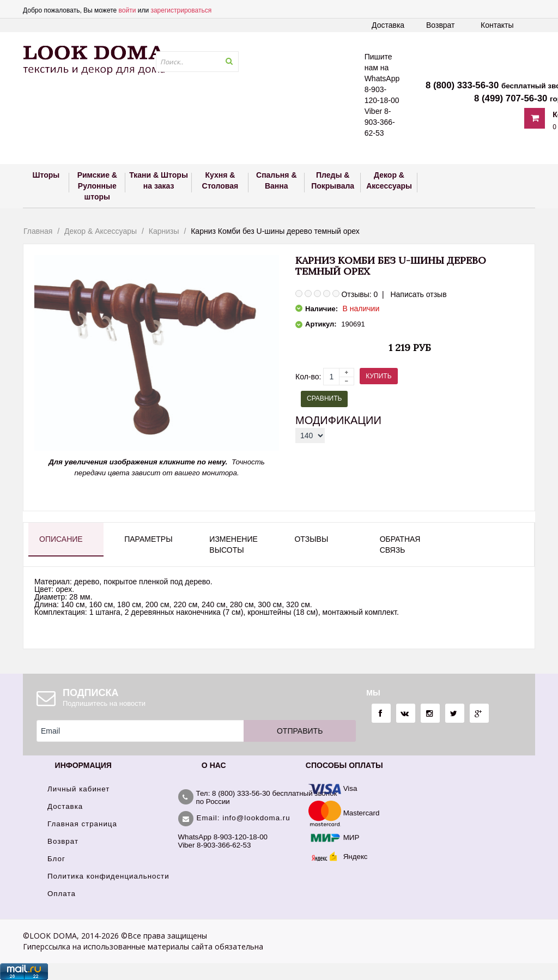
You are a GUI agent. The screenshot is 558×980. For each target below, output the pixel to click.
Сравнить (324, 398)
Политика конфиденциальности (108, 876)
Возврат (441, 25)
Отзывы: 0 (359, 294)
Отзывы (311, 539)
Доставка (388, 25)
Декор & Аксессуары (101, 231)
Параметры (148, 539)
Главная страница (82, 824)
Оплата (62, 894)
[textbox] (197, 62)
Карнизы (164, 231)
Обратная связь (400, 545)
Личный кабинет (78, 789)
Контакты (497, 25)
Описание (61, 539)
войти (128, 10)
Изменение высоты (233, 545)
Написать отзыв (418, 294)
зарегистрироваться (181, 10)
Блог (56, 859)
